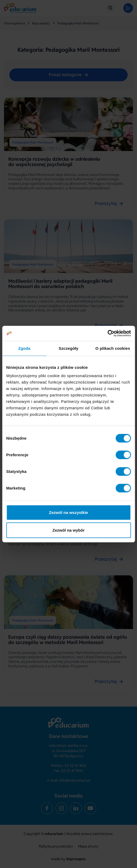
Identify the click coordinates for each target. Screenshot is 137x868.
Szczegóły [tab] (68, 348)
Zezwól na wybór (68, 530)
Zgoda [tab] (24, 348)
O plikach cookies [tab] (113, 348)
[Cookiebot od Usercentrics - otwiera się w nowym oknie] (107, 333)
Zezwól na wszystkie (69, 512)
